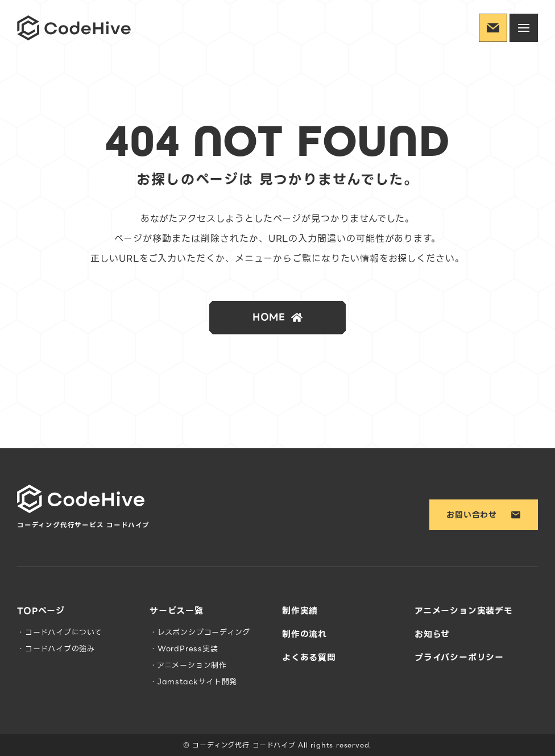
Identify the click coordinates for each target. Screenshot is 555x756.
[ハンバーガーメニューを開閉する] (524, 28)
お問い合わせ (484, 515)
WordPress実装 (188, 649)
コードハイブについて (64, 632)
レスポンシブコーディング (204, 632)
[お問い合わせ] (493, 28)
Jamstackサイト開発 (197, 682)
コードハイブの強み (60, 649)
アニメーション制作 (192, 665)
